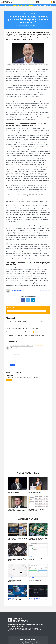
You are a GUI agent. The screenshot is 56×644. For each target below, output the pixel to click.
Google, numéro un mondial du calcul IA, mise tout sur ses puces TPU (38, 539)
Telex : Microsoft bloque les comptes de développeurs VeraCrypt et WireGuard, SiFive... (17, 559)
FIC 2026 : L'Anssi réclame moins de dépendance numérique (17, 492)
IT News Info (30, 628)
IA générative (42, 5)
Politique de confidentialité (30, 362)
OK (48, 311)
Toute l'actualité (25, 13)
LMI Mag (49, 5)
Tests (36, 5)
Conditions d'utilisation (38, 362)
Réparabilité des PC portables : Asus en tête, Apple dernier (17, 600)
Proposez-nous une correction (45, 290)
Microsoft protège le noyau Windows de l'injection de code (38, 510)
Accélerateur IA (21, 5)
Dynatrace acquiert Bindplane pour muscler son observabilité (37, 580)
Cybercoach (30, 5)
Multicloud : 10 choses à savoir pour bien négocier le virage (22, 328)
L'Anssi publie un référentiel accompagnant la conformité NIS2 (16, 510)
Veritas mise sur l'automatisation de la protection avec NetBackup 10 (25, 335)
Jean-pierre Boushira (17, 290)
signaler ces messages (35, 259)
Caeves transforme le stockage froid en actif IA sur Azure (18, 539)
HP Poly (14, 5)
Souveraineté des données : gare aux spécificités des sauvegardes (24, 321)
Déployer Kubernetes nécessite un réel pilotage (19, 325)
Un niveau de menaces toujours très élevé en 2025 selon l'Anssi (37, 492)
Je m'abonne (9, 380)
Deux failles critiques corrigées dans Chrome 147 (37, 559)
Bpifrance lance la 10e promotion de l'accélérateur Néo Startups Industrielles (17, 580)
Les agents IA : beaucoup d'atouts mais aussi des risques (38, 600)
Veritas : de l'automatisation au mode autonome (20, 332)
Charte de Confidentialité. (24, 352)
